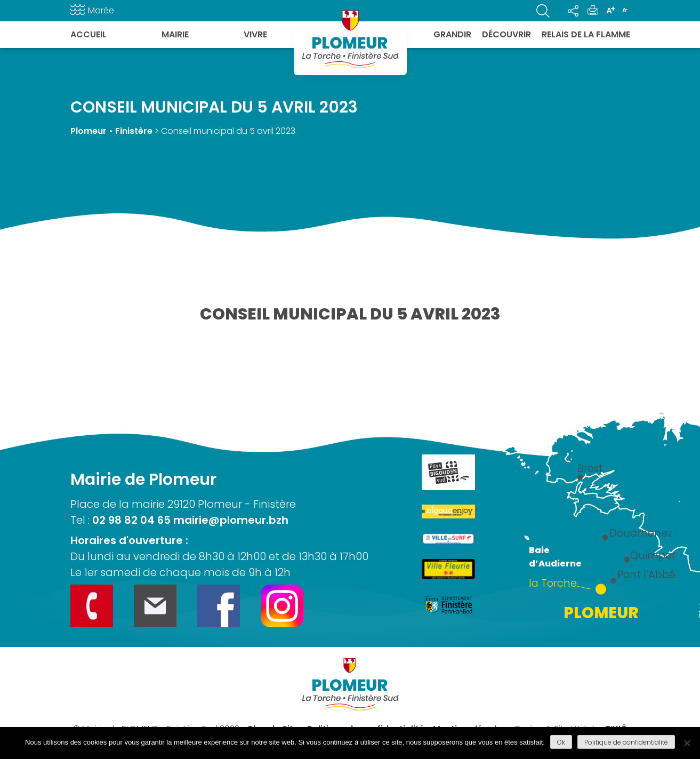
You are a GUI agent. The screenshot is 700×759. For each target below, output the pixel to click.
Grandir (452, 34)
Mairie (175, 34)
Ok (561, 742)
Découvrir (506, 34)
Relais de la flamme (586, 34)
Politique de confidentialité (626, 742)
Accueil (88, 34)
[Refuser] (687, 743)
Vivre (255, 34)
